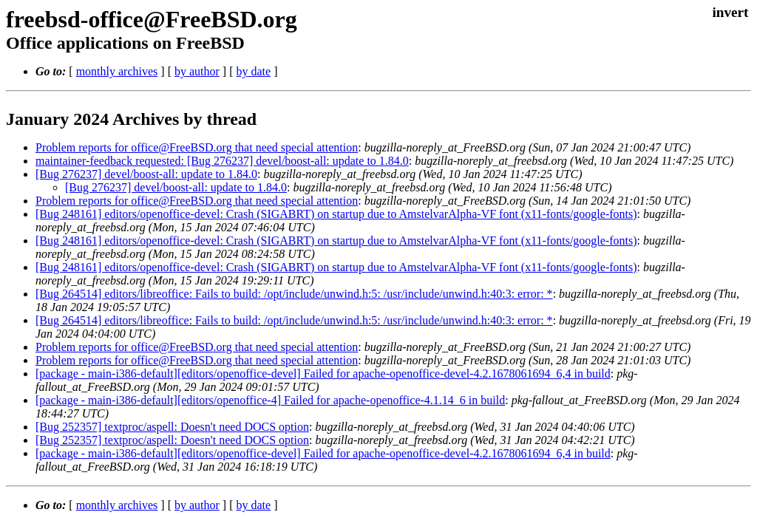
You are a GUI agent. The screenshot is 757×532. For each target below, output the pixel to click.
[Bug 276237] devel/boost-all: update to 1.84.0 (146, 174)
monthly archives (117, 71)
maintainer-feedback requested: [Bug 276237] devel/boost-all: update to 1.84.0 (222, 161)
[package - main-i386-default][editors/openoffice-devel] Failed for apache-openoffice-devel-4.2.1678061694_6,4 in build (323, 374)
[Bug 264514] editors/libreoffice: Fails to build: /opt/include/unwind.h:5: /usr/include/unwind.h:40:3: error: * (294, 294)
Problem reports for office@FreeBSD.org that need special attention (197, 147)
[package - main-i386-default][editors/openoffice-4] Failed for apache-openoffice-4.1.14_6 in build (270, 400)
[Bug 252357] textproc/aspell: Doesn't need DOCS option (172, 427)
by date (253, 71)
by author (197, 71)
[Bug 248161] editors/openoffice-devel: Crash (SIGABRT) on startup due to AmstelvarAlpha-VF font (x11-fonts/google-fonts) (336, 214)
